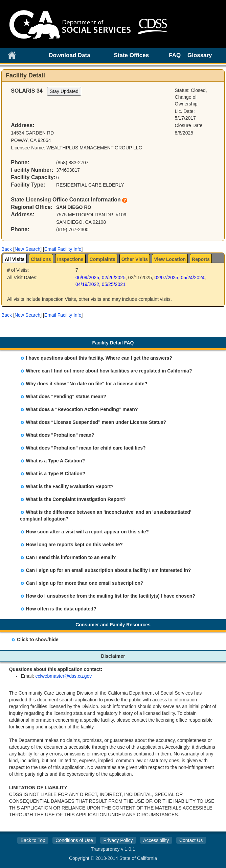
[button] (7, 249)
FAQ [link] (175, 55)
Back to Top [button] (33, 840)
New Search (27, 249)
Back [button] (7, 249)
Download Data (69, 55)
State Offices (132, 55)
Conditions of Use (74, 840)
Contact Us (191, 840)
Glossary (200, 55)
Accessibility (156, 840)
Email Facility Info (63, 249)
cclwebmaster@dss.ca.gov (64, 676)
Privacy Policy (118, 840)
